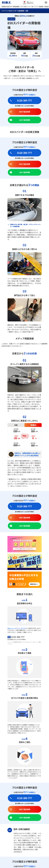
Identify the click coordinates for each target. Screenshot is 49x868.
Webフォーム (12, 628)
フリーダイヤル (22, 628)
